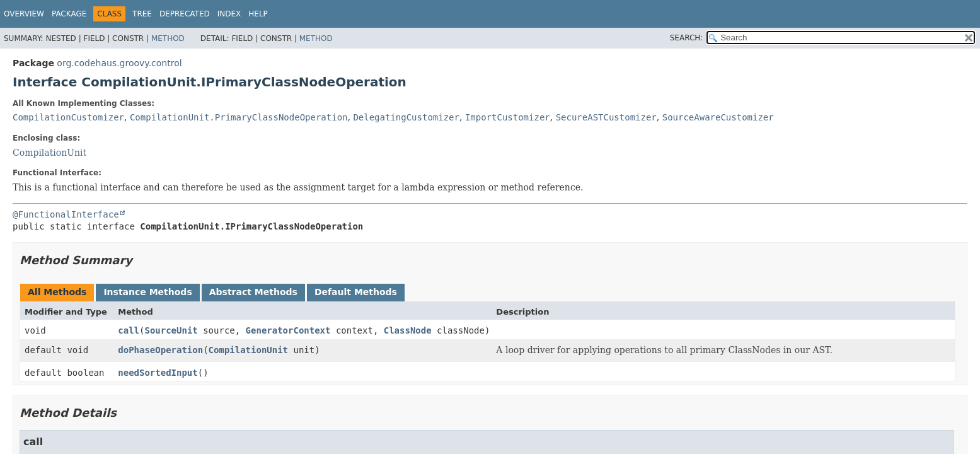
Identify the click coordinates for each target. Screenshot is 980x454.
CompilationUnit (49, 153)
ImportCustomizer (508, 117)
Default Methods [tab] (356, 292)
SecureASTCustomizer (606, 117)
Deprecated (185, 14)
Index (229, 14)
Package (69, 14)
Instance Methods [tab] (147, 292)
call (129, 330)
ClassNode (408, 330)
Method (168, 38)
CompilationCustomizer (68, 117)
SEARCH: (687, 38)
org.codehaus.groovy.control (119, 63)
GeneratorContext (288, 330)
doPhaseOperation (160, 350)
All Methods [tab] (57, 292)
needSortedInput (158, 373)
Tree (142, 14)
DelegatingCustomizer (406, 117)
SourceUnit (171, 330)
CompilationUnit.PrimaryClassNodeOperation (239, 117)
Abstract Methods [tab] (253, 292)
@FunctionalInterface (66, 214)
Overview (24, 14)
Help (258, 14)
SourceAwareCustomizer (718, 117)
